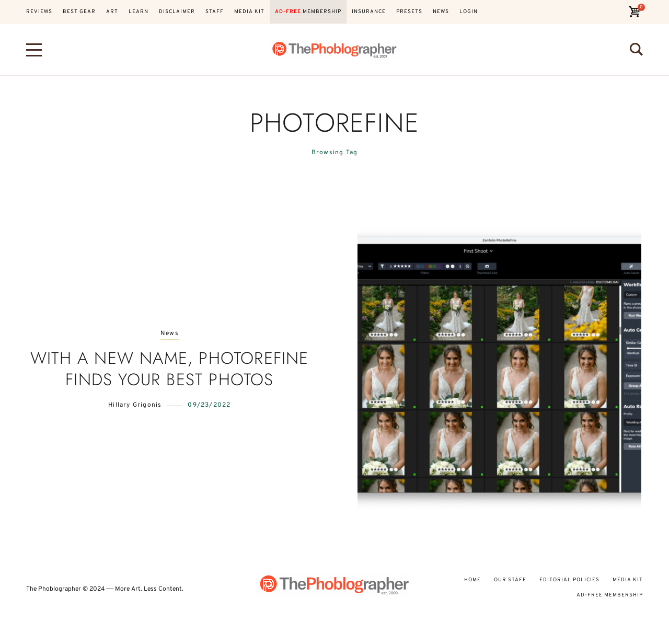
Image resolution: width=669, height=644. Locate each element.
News (170, 334)
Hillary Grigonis (135, 405)
